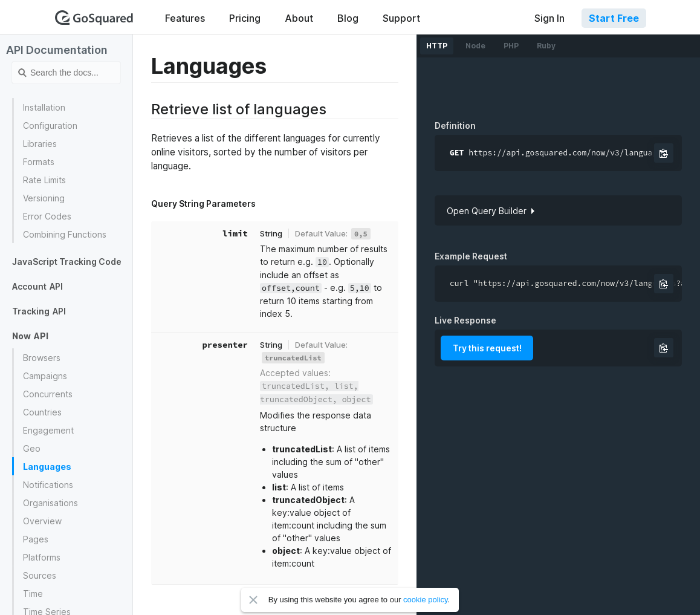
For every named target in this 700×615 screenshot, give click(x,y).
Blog (348, 18)
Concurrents (48, 394)
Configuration (50, 125)
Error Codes (47, 216)
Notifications (48, 485)
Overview (42, 521)
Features (185, 18)
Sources (40, 575)
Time (33, 594)
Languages (47, 467)
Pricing (245, 18)
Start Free (614, 18)
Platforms (42, 557)
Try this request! (487, 348)
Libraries (40, 144)
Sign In (549, 18)
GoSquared (94, 18)
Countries (42, 412)
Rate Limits (44, 180)
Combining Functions (65, 234)
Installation (44, 107)
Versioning (44, 198)
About (299, 18)
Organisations (50, 503)
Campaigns (45, 376)
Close (253, 600)
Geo (32, 448)
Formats (39, 162)
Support (401, 18)
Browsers (42, 358)
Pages (36, 539)
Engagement (48, 430)
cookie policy (425, 600)
